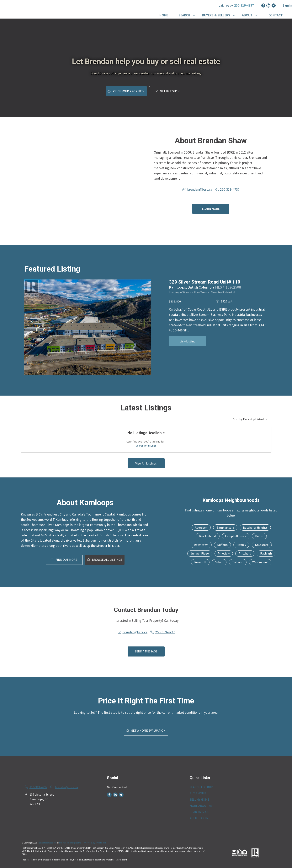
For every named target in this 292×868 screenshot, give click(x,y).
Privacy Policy (89, 843)
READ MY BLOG (199, 812)
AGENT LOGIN (199, 818)
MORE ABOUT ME (201, 806)
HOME (164, 15)
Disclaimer (101, 843)
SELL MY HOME (199, 799)
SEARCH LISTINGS (202, 787)
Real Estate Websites (47, 843)
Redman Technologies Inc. (71, 843)
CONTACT (276, 15)
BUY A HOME (198, 793)
